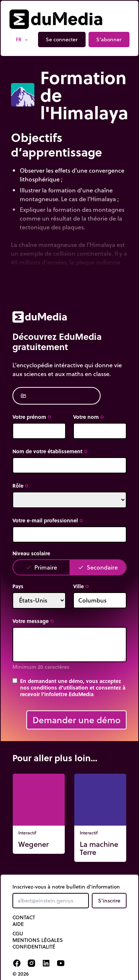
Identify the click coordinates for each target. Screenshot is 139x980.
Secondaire (98, 567)
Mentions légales (38, 940)
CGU (18, 934)
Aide (18, 924)
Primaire (41, 567)
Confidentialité (34, 947)
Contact (24, 917)
